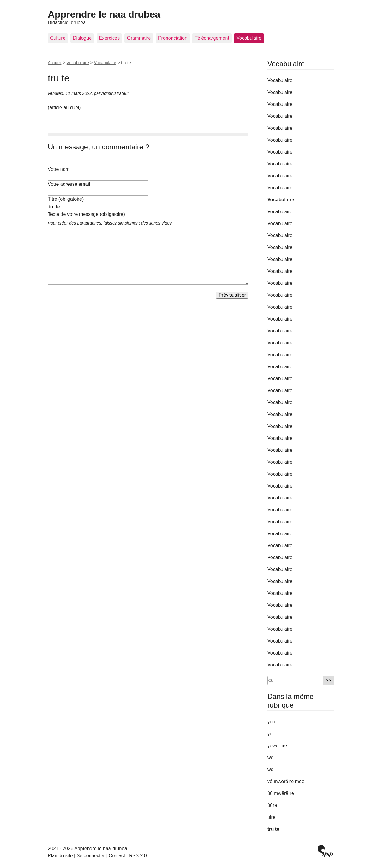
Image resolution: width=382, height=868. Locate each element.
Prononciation (173, 38)
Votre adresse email (69, 184)
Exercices (109, 38)
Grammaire (139, 38)
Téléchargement (212, 38)
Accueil (55, 63)
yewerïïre (277, 746)
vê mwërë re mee (286, 781)
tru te (273, 829)
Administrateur (115, 93)
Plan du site (60, 856)
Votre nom (59, 169)
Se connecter (91, 856)
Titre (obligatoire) (66, 199)
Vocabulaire (249, 38)
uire (271, 817)
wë (270, 758)
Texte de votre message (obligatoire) (86, 214)
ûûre (272, 805)
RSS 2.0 (138, 856)
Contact (117, 856)
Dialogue (82, 38)
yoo (271, 722)
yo (270, 734)
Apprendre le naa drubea (104, 14)
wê (270, 769)
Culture (58, 38)
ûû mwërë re (281, 793)
